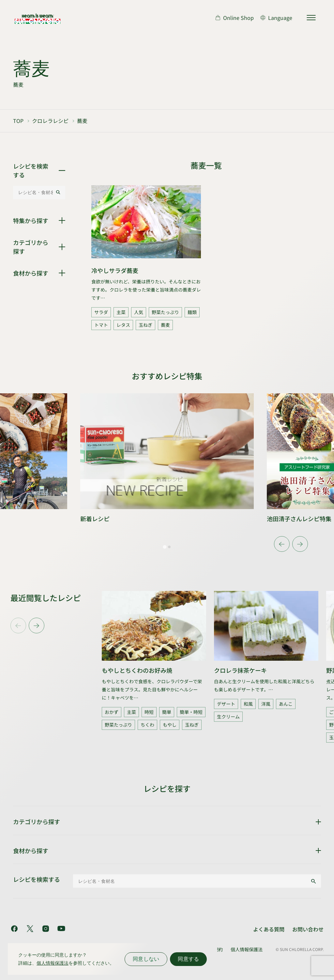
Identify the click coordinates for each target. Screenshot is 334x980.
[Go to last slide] (282, 544)
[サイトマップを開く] (311, 18)
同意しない (146, 959)
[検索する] (58, 192)
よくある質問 (269, 929)
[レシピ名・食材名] (34, 192)
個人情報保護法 (247, 949)
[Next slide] (300, 544)
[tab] (165, 547)
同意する (188, 959)
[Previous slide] (18, 626)
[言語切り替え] (276, 18)
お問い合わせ (308, 929)
